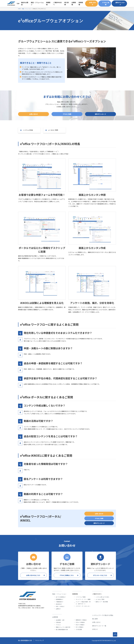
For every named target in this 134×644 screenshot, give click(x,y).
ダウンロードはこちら (100, 575)
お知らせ (95, 629)
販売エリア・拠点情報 (102, 602)
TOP (18, 3)
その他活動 (79, 629)
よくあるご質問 (51, 130)
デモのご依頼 (106, 3)
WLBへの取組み (80, 625)
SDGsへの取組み (80, 622)
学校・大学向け (60, 606)
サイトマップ (39, 640)
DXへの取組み (80, 627)
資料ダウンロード (120, 3)
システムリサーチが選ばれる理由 (103, 615)
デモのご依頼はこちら (67, 575)
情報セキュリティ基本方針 (63, 627)
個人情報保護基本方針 (62, 629)
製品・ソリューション (59, 594)
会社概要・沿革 (60, 620)
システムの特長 (26, 130)
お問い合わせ (93, 3)
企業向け (58, 609)
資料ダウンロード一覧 (99, 626)
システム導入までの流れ (102, 597)
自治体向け (59, 604)
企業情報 (55, 617)
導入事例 (95, 619)
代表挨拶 (58, 622)
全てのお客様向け (61, 597)
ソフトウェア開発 (81, 597)
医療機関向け (59, 599)
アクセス (58, 625)
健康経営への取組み (81, 620)
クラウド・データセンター (83, 606)
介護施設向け (59, 602)
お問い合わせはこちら (33, 575)
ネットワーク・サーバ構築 (83, 599)
